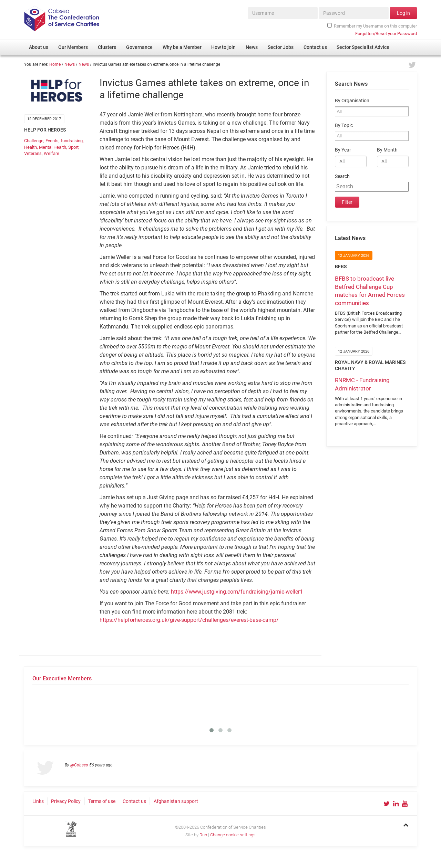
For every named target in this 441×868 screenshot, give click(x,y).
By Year (343, 150)
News (70, 64)
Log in (403, 13)
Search (342, 176)
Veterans (33, 153)
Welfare (52, 153)
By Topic (344, 126)
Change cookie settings (233, 835)
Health (30, 147)
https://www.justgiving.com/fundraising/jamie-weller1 (237, 592)
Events (52, 141)
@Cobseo (79, 765)
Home (55, 64)
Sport (73, 147)
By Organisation (352, 101)
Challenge (34, 141)
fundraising (72, 141)
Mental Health (53, 147)
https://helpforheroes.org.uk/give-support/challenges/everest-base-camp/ (189, 620)
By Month (387, 150)
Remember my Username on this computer (372, 26)
